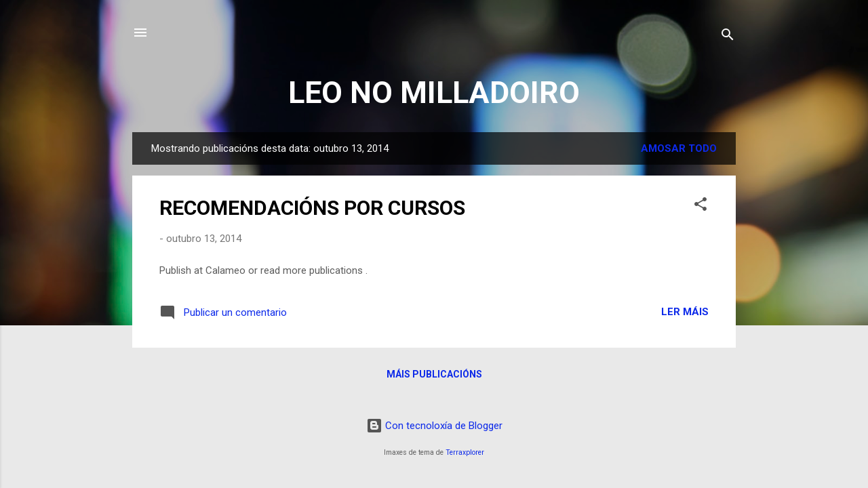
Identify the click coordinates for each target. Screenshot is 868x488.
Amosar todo (679, 148)
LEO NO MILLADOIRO (434, 93)
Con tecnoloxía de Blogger (434, 426)
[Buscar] (728, 37)
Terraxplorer (465, 452)
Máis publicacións (434, 374)
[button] (701, 206)
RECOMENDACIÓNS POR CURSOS (312, 208)
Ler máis (685, 312)
